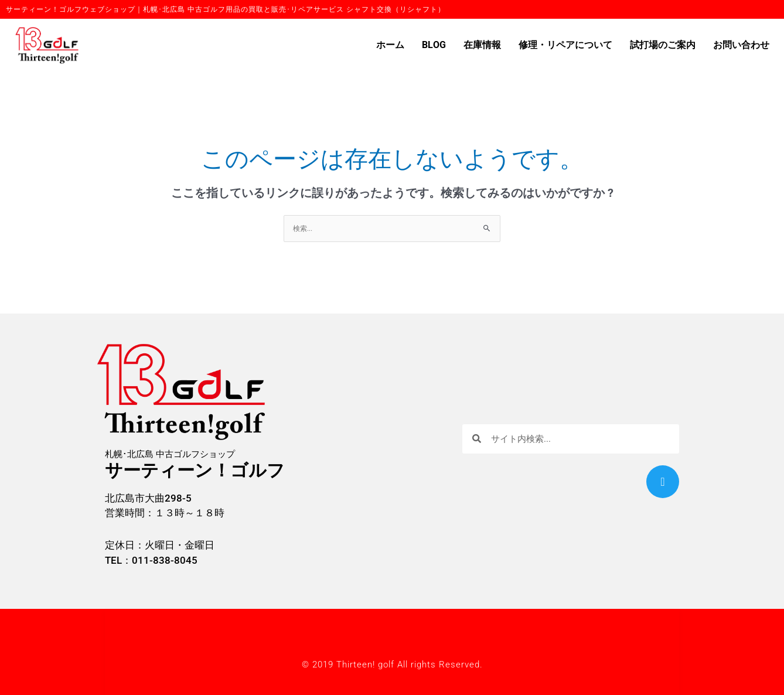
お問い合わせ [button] (741, 45)
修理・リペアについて (565, 45)
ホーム (390, 45)
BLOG (434, 45)
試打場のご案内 (663, 45)
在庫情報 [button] (482, 45)
